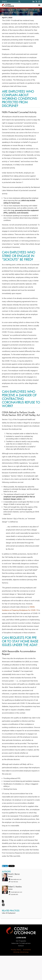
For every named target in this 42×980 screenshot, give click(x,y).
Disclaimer (27, 950)
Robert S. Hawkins (15, 887)
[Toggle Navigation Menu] (39, 5)
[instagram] (39, 2)
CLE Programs (21, 941)
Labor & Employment (9, 913)
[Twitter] (36, 2)
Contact (21, 946)
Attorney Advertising (21, 952)
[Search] (19, 2)
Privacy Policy (16, 950)
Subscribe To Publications (21, 943)
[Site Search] (11, 1)
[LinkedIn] (34, 2)
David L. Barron (14, 874)
